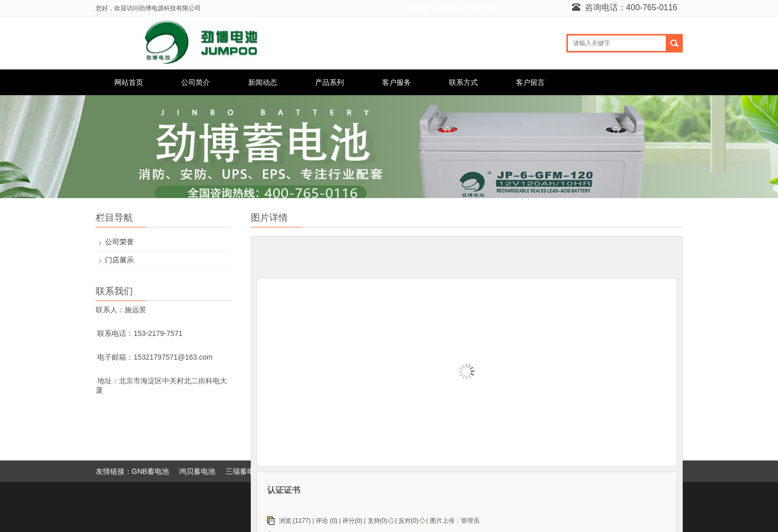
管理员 (470, 521)
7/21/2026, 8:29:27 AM (467, 9)
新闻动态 (263, 82)
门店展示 (119, 260)
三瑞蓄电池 (244, 471)
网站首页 (129, 82)
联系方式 (463, 82)
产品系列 (330, 82)
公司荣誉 (119, 242)
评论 (322, 521)
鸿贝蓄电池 (197, 471)
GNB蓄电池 (150, 471)
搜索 (675, 43)
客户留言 (530, 82)
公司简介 (196, 82)
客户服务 (396, 82)
